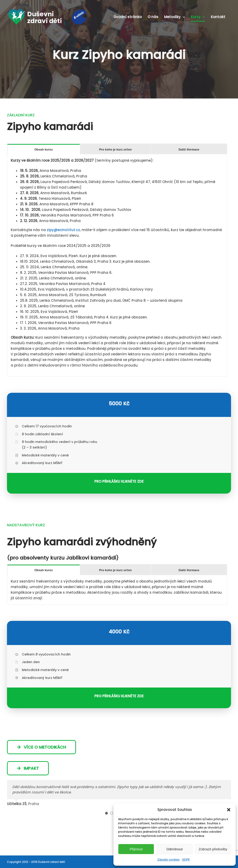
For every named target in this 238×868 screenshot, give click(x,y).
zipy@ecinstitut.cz (63, 230)
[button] (229, 810)
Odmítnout (175, 849)
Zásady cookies (169, 860)
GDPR (186, 860)
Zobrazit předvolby (213, 849)
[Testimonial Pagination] (106, 813)
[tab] (44, 149)
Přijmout (136, 849)
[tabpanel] (117, 265)
